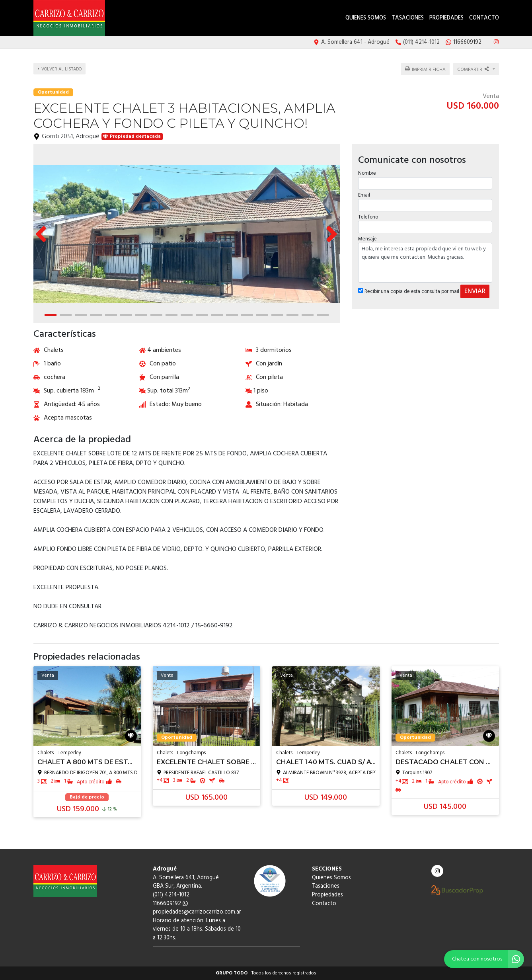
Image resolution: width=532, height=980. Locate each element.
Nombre (367, 168)
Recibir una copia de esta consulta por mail (408, 287)
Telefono (368, 212)
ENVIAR (475, 287)
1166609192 (170, 904)
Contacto (484, 18)
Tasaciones (408, 18)
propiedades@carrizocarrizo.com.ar (197, 912)
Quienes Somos (366, 18)
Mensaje (367, 234)
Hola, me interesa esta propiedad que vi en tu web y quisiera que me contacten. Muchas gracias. (425, 258)
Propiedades (446, 18)
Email (364, 190)
